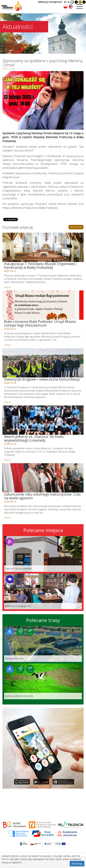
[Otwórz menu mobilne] (80, 7)
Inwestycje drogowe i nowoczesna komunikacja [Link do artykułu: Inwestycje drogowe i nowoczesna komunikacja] (42, 379)
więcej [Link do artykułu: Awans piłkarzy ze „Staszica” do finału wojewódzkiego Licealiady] (7, 460)
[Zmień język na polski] (65, 7)
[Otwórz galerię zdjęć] (43, 100)
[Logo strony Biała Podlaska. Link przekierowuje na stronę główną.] (12, 6)
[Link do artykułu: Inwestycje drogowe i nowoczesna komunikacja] (43, 363)
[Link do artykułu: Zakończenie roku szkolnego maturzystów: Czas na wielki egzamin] (43, 478)
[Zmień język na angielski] (71, 7)
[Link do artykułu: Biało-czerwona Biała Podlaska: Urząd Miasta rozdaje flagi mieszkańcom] (43, 305)
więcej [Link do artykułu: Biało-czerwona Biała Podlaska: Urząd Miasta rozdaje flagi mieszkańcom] (7, 345)
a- (69, 2)
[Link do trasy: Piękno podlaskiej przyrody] (43, 681)
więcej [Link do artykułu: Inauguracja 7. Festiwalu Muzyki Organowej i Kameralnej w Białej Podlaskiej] (7, 287)
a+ (65, 2)
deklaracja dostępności (50, 2)
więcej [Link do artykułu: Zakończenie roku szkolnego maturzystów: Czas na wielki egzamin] (7, 518)
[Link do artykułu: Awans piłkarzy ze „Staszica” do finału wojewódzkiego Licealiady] (43, 420)
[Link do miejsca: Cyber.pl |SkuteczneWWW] (43, 554)
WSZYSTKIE (76, 227)
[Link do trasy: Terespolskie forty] (43, 644)
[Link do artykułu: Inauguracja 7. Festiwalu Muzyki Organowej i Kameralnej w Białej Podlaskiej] (43, 247)
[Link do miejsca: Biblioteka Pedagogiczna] (43, 591)
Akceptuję (77, 864)
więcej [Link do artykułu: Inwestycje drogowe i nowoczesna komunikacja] (7, 402)
